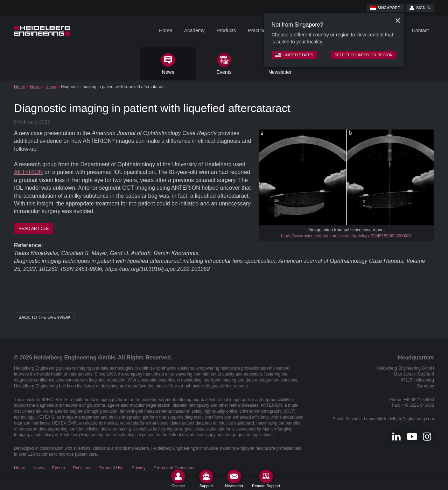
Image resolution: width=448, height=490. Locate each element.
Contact (420, 30)
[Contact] (178, 479)
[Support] (206, 479)
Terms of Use (111, 468)
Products (226, 30)
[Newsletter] (234, 479)
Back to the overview (44, 317)
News (35, 87)
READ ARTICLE (34, 229)
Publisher (82, 468)
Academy (194, 30)
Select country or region (364, 55)
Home (165, 30)
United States (294, 55)
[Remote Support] (266, 479)
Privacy (138, 468)
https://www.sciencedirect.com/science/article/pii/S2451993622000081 (346, 236)
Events (59, 468)
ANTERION (29, 172)
